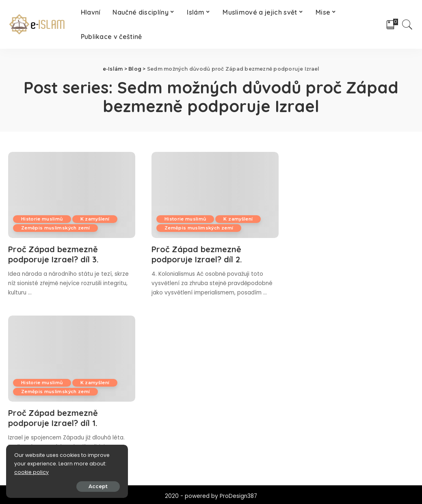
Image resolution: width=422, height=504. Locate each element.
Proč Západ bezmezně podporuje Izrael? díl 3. (53, 254)
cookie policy (31, 472)
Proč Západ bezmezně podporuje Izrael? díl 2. (197, 254)
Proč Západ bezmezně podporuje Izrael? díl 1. (53, 418)
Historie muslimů (42, 219)
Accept (98, 486)
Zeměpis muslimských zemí (55, 228)
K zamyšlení (95, 219)
